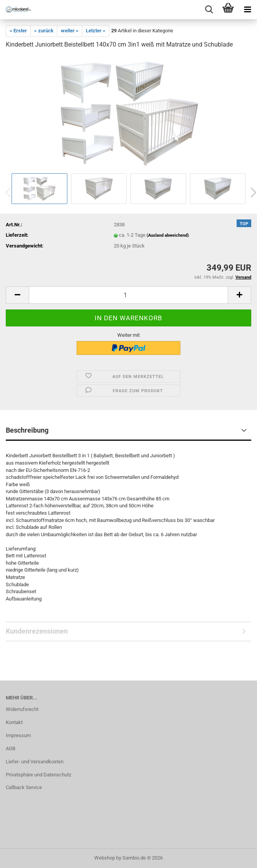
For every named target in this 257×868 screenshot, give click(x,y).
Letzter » (96, 31)
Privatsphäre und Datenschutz (38, 775)
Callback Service (24, 787)
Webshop (105, 858)
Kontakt (14, 722)
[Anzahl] (128, 295)
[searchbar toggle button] (209, 10)
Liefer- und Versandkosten (35, 762)
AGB (11, 748)
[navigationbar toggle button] (247, 10)
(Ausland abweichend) (168, 235)
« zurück (44, 31)
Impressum (18, 735)
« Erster (18, 31)
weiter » (70, 31)
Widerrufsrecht (22, 709)
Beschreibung (27, 430)
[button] (17, 295)
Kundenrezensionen (37, 631)
